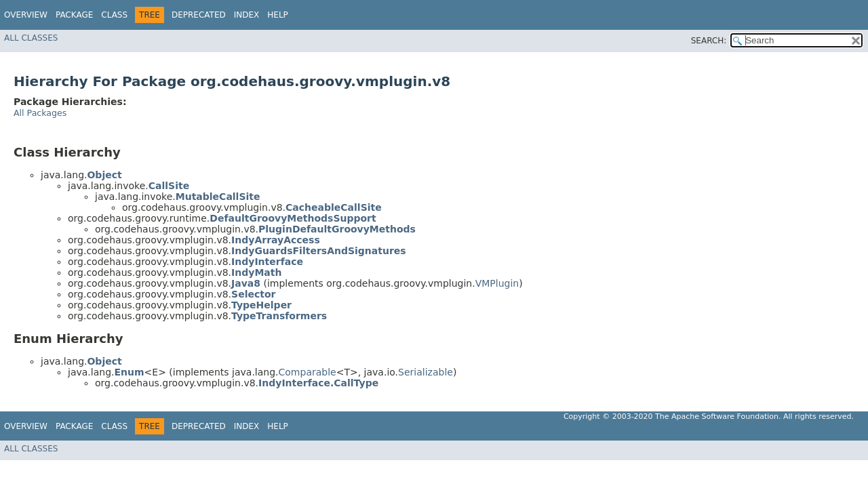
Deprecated (199, 15)
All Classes (31, 38)
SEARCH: (709, 41)
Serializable (426, 372)
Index (247, 15)
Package (74, 15)
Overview (26, 15)
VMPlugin (497, 283)
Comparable (308, 372)
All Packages (40, 113)
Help (278, 15)
